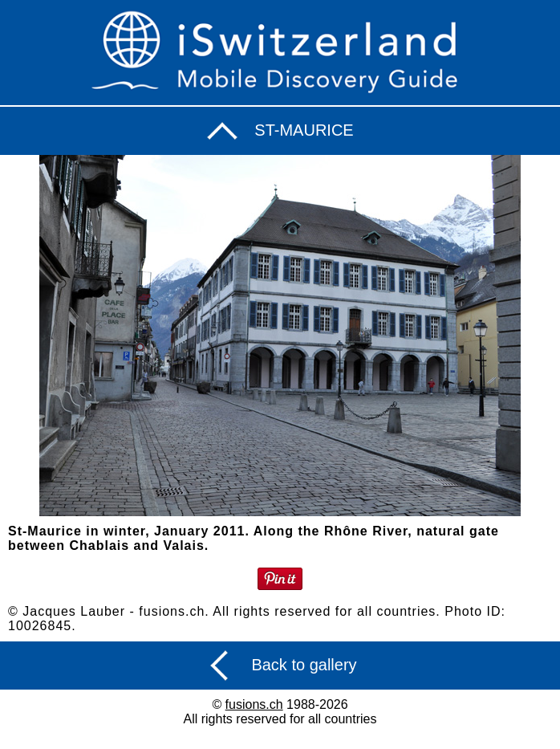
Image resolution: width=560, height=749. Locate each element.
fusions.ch (254, 704)
